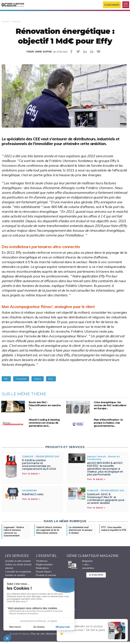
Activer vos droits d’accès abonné (18, 575)
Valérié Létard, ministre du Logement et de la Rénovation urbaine (49, 539)
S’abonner (110, 5)
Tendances (42, 570)
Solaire (52, 385)
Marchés (18, 28)
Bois (70, 385)
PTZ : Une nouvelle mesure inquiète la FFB (113, 537)
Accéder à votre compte (18, 570)
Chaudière (29, 385)
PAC (9, 385)
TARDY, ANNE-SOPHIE (39, 58)
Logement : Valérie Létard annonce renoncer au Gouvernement (16, 539)
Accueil (6, 28)
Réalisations (42, 577)
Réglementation (44, 574)
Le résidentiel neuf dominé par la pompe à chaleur (81, 537)
